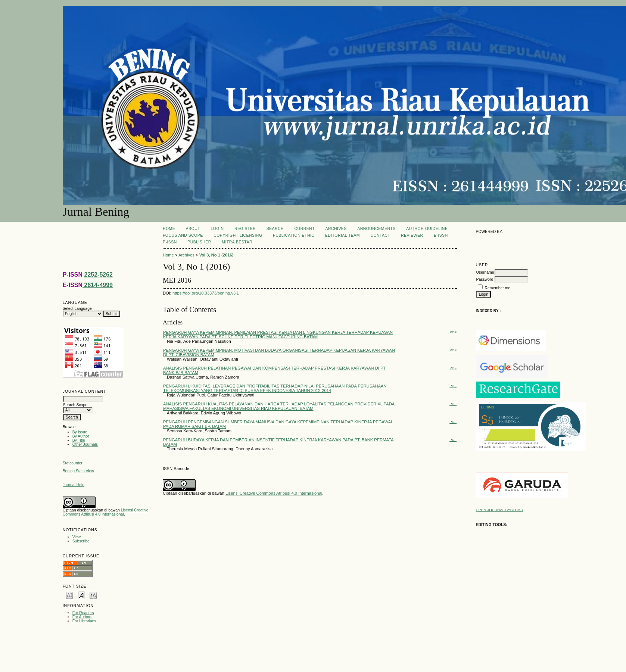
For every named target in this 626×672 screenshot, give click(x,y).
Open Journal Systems (499, 510)
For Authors (82, 617)
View (77, 537)
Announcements (376, 229)
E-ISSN (441, 235)
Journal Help (74, 485)
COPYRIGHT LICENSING (238, 235)
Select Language (77, 309)
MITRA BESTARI (238, 242)
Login (217, 229)
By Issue (80, 432)
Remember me (497, 288)
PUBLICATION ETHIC (294, 235)
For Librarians (84, 621)
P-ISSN (170, 242)
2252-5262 (98, 275)
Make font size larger (93, 595)
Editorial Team (342, 235)
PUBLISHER (199, 242)
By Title (79, 440)
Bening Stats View (78, 471)
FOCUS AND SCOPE (183, 235)
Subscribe (81, 541)
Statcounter (73, 463)
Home (169, 229)
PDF (453, 332)
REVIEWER (412, 235)
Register (245, 229)
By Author (81, 436)
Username (485, 272)
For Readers (83, 613)
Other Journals (85, 444)
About (193, 229)
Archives (336, 229)
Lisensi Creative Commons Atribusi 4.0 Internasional (106, 512)
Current (305, 229)
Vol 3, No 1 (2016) (217, 255)
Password (485, 279)
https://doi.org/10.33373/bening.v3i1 (206, 293)
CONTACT (380, 235)
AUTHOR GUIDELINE (427, 229)
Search (275, 229)
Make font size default (81, 595)
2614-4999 (98, 285)
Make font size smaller (69, 595)
